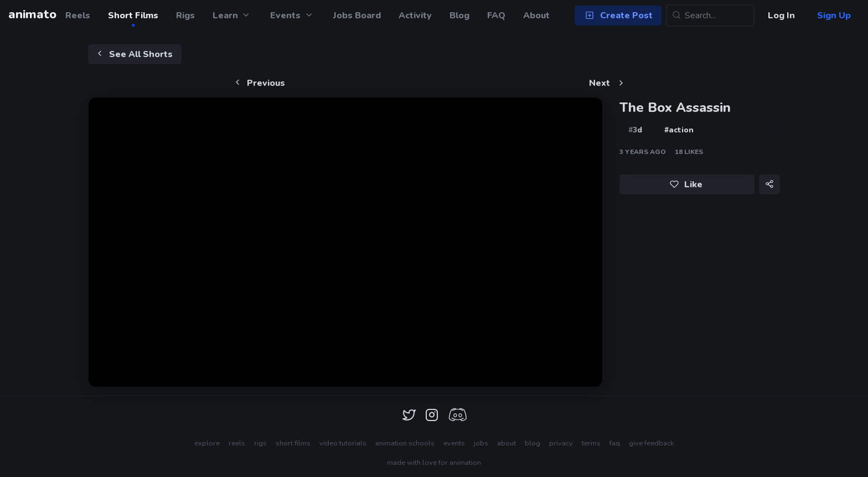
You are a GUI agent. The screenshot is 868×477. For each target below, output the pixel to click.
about (507, 443)
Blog (459, 16)
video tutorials (343, 443)
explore (207, 443)
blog (533, 443)
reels (237, 443)
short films (293, 443)
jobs (481, 443)
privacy (561, 443)
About (536, 16)
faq (615, 443)
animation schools (405, 443)
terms (591, 443)
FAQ (496, 16)
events (454, 443)
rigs (260, 443)
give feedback (651, 443)
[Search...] (710, 16)
